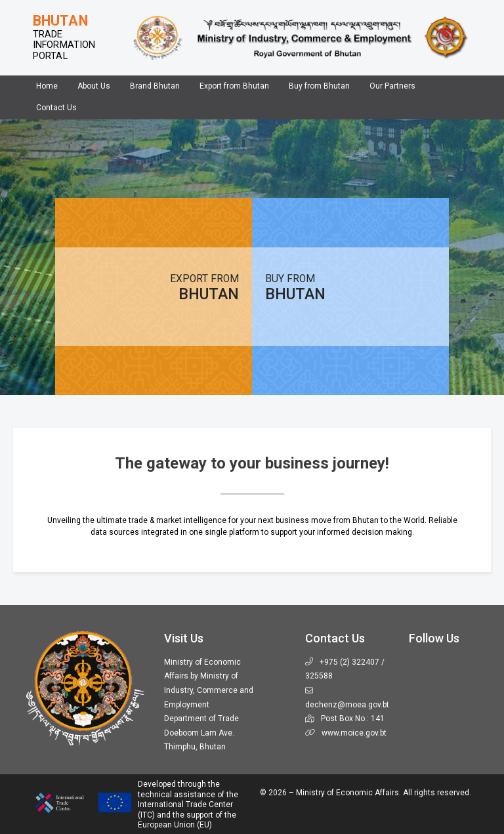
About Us (94, 86)
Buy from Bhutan (319, 86)
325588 (319, 676)
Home (47, 86)
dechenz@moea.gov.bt (347, 705)
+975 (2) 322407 (349, 662)
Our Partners (392, 86)
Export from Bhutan (234, 86)
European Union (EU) (175, 825)
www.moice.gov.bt (354, 733)
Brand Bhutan (155, 86)
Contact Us (56, 108)
